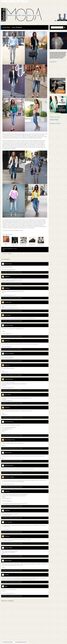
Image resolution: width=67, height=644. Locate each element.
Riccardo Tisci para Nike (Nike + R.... (32, 241)
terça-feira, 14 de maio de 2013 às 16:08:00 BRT (12, 349)
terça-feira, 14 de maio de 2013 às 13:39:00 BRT (12, 272)
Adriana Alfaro (9, 548)
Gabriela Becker (9, 379)
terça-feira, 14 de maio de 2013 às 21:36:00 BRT (12, 375)
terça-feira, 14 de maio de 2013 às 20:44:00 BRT (12, 361)
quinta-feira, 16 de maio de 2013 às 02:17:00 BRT (12, 518)
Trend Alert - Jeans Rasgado (12, 27)
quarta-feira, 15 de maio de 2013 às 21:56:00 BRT (12, 487)
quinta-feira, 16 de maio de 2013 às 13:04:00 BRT (12, 596)
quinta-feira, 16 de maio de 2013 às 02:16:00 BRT (12, 506)
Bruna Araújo (8, 264)
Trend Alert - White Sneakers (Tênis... (23, 241)
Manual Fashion (9, 325)
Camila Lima (8, 302)
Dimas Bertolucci (9, 465)
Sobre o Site (9, 1)
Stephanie (7, 491)
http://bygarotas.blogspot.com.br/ (8, 484)
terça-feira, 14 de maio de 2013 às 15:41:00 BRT (12, 321)
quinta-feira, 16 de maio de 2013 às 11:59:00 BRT (12, 570)
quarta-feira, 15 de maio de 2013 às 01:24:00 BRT (12, 403)
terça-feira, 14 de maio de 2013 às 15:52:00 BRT (12, 336)
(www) (10, 429)
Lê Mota (7, 575)
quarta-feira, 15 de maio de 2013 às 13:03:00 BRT (12, 461)
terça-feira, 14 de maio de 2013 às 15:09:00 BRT (12, 311)
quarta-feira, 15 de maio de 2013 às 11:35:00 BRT (12, 436)
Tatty (6, 586)
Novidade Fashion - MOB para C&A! (15, 241)
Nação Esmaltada (9, 354)
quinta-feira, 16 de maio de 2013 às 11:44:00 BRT (12, 556)
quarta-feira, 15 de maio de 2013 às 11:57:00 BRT (12, 448)
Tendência (10, 254)
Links (20, 1)
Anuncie (25, 1)
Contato (15, 1)
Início (3, 1)
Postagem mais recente (21, 642)
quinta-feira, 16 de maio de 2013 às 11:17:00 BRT (12, 544)
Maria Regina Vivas (10, 440)
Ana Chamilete (9, 522)
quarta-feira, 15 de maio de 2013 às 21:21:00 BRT (12, 473)
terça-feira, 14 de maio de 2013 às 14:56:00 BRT (12, 298)
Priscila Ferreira (9, 422)
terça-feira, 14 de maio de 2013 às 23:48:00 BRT (12, 390)
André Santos (8, 453)
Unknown (7, 277)
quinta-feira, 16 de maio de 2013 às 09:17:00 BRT (12, 532)
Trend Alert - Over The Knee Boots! (41, 241)
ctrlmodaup (8, 315)
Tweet (4, 250)
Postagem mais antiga (8, 642)
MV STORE (8, 395)
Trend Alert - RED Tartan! (6, 240)
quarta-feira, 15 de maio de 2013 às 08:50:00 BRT (12, 417)
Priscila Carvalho (9, 477)
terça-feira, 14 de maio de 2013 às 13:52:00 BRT (12, 284)
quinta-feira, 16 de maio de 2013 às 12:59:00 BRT (12, 582)
